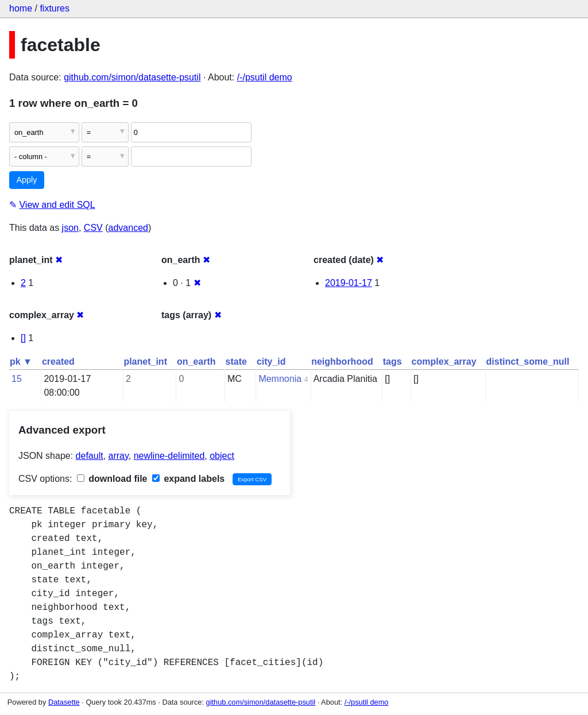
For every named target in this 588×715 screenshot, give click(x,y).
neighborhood (342, 362)
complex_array (444, 362)
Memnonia (280, 379)
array (119, 456)
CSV (93, 228)
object (222, 456)
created (58, 362)
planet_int (145, 362)
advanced (128, 228)
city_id (271, 362)
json (70, 228)
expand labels (188, 479)
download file (112, 479)
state (236, 362)
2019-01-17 (349, 283)
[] (23, 338)
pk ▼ (21, 362)
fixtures (55, 8)
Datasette (64, 702)
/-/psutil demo (265, 77)
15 (17, 379)
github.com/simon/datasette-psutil (132, 77)
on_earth (196, 362)
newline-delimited (169, 456)
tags (392, 362)
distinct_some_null (528, 362)
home (21, 8)
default (90, 456)
